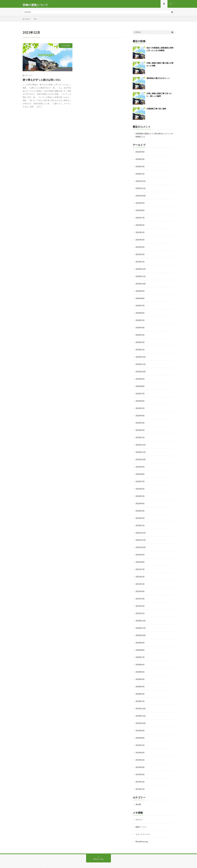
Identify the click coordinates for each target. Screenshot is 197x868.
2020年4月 (140, 672)
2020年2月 (140, 686)
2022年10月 (141, 456)
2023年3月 (140, 420)
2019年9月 (140, 722)
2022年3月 (140, 506)
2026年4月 (140, 153)
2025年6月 (140, 225)
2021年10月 (141, 542)
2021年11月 (141, 535)
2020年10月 (141, 628)
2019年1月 (140, 779)
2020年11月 (141, 621)
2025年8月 (140, 211)
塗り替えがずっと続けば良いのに (42, 82)
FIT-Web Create (50, 862)
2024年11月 (141, 276)
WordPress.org (142, 831)
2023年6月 (140, 398)
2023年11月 (141, 362)
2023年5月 (140, 405)
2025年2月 (140, 254)
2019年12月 (141, 700)
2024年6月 (140, 312)
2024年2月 (140, 341)
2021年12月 (141, 528)
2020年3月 (140, 679)
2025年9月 (140, 204)
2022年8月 (140, 470)
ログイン (139, 810)
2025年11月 (141, 189)
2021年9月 (140, 549)
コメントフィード (143, 824)
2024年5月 (140, 319)
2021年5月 (140, 578)
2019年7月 (140, 736)
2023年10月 (141, 369)
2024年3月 (140, 333)
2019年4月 (140, 758)
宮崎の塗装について (48, 858)
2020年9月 (140, 636)
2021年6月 (140, 571)
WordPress (75, 862)
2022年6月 (140, 484)
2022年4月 (140, 499)
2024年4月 (140, 326)
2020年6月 (140, 657)
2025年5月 (140, 233)
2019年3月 (140, 765)
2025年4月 (140, 240)
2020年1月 (140, 693)
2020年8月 (140, 643)
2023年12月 (141, 355)
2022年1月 (140, 520)
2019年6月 (140, 744)
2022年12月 (141, 441)
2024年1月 (140, 348)
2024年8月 (140, 297)
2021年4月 (140, 585)
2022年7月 (140, 477)
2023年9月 (140, 376)
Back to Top (99, 849)
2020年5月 (140, 664)
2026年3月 (140, 161)
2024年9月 (140, 290)
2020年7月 (140, 650)
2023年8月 (140, 384)
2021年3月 (140, 592)
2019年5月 (140, 751)
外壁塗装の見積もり (144, 135)
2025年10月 (141, 197)
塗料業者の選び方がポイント (158, 80)
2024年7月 (140, 305)
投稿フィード (141, 817)
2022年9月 (140, 463)
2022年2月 (140, 513)
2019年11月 (141, 708)
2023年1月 (140, 434)
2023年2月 (140, 427)
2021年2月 (140, 600)
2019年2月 (140, 772)
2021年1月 (140, 607)
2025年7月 (140, 218)
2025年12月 (141, 182)
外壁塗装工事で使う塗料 (156, 111)
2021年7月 (140, 564)
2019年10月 (141, 715)
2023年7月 (140, 391)
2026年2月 (140, 168)
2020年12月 (141, 614)
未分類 (67, 47)
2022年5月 (140, 492)
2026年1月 (140, 175)
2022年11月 (141, 448)
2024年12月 (141, 269)
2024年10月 (141, 283)
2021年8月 (140, 556)
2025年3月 (140, 247)
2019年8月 (140, 729)
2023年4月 (140, 412)
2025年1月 (140, 261)
